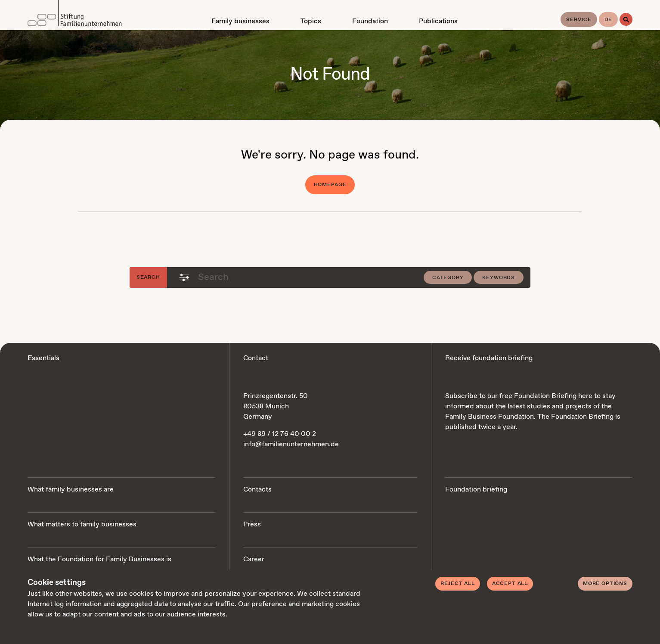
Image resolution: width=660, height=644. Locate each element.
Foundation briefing (476, 490)
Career (254, 559)
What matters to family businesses (82, 524)
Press (252, 524)
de (609, 20)
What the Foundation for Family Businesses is (99, 559)
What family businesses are (71, 490)
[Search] (626, 19)
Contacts (257, 490)
